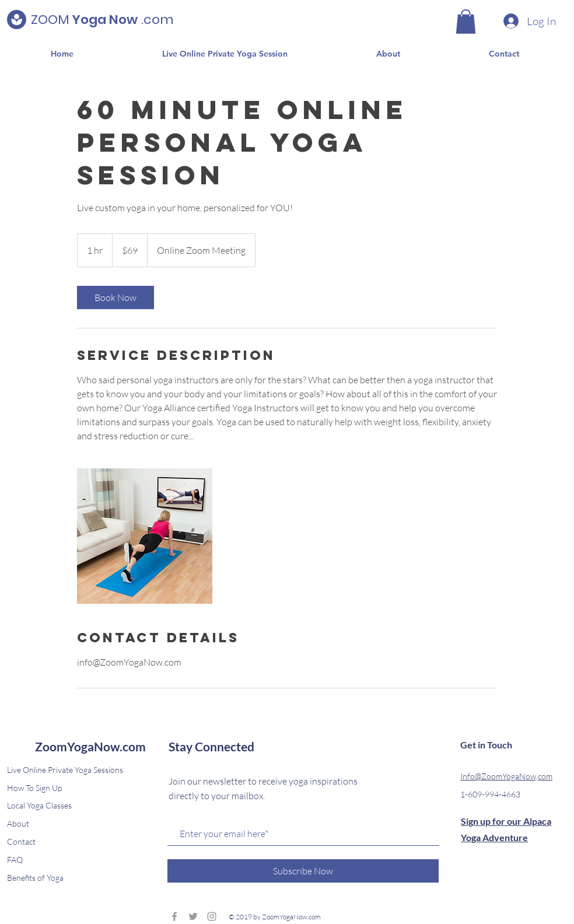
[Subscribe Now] (303, 871)
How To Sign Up (34, 788)
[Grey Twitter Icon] (193, 916)
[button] (466, 22)
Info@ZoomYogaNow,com (506, 776)
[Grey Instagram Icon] (212, 916)
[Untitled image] (145, 536)
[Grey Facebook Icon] (174, 916)
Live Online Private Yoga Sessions (65, 770)
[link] (116, 297)
